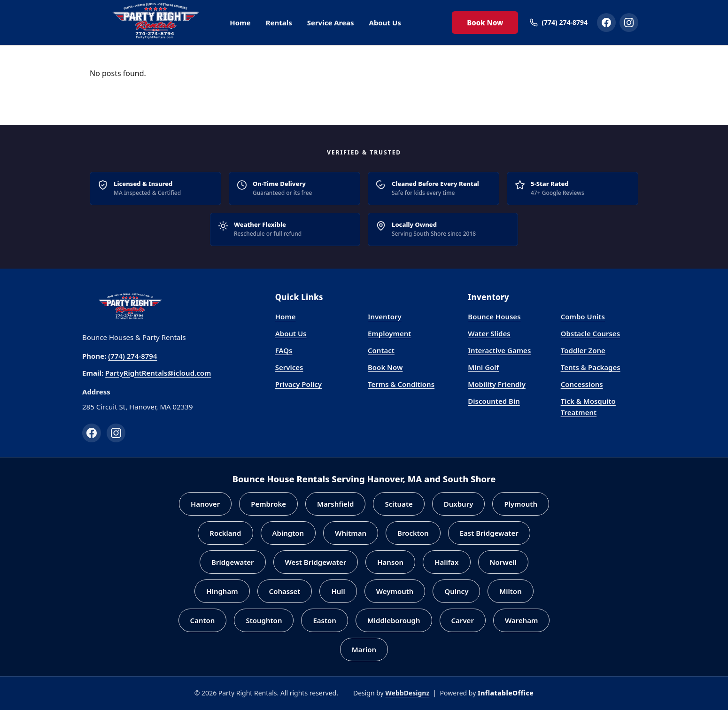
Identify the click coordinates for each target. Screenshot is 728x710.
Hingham (222, 591)
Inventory (385, 316)
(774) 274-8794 (132, 356)
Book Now (485, 23)
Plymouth (521, 504)
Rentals (279, 23)
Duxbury (459, 504)
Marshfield (335, 504)
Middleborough (394, 620)
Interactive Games (499, 350)
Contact (381, 350)
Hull (338, 591)
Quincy (456, 591)
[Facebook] (92, 433)
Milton (510, 591)
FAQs (284, 350)
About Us (385, 23)
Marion (364, 649)
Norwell (503, 562)
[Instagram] (116, 433)
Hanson (390, 562)
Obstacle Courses (590, 333)
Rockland (225, 533)
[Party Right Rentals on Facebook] (606, 23)
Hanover (205, 504)
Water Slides (489, 333)
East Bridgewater (489, 533)
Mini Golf (483, 367)
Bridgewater (233, 562)
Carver (463, 620)
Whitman (351, 533)
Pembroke (268, 504)
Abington (288, 533)
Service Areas (331, 23)
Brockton (413, 533)
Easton (324, 620)
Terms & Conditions (401, 384)
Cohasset (285, 591)
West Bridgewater (316, 562)
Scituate (399, 504)
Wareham (522, 620)
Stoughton (264, 620)
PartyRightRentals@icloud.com (158, 373)
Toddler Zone (583, 350)
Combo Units (583, 316)
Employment (389, 333)
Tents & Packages (591, 367)
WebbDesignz (407, 693)
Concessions (582, 384)
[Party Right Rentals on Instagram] (629, 23)
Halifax (446, 562)
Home (240, 23)
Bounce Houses (494, 316)
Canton (203, 620)
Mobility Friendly (497, 384)
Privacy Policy (298, 384)
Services (289, 367)
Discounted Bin (494, 401)
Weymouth (395, 591)
